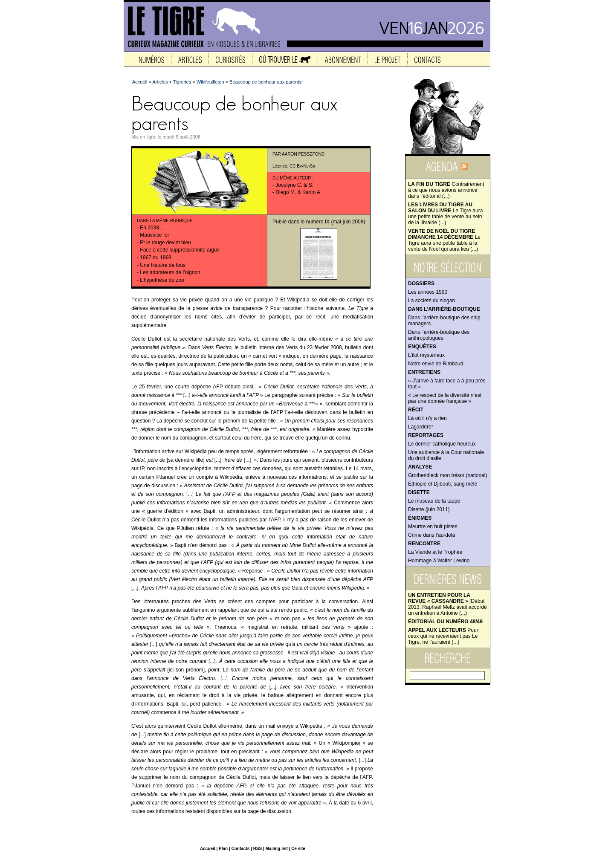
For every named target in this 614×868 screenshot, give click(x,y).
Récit (416, 410)
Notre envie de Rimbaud (436, 364)
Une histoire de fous (163, 265)
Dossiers (421, 284)
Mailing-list (277, 849)
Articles (160, 82)
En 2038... (152, 228)
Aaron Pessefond (303, 154)
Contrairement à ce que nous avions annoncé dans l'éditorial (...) (446, 190)
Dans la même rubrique (165, 221)
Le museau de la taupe (434, 501)
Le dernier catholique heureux (442, 444)
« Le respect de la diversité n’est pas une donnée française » (445, 398)
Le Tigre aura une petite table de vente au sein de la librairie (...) (445, 214)
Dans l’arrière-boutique (444, 309)
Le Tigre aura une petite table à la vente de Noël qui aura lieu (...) (444, 240)
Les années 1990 (428, 292)
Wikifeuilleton (210, 82)
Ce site (298, 849)
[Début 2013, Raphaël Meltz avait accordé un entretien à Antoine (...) (447, 604)
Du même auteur (292, 178)
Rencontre (424, 544)
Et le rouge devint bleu (165, 243)
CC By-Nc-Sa (302, 166)
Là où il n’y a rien (427, 418)
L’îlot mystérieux (426, 355)
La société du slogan (432, 301)
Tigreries (182, 82)
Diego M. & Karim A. (298, 192)
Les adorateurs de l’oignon (170, 272)
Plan (223, 849)
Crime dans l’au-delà (432, 535)
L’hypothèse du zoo (162, 280)
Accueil (140, 82)
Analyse (420, 467)
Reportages (426, 435)
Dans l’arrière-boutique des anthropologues (439, 335)
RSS (258, 849)
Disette (419, 492)
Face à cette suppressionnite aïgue (180, 250)
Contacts (240, 849)
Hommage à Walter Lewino (439, 561)
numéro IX (318, 222)
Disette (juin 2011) (429, 509)
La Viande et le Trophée (435, 552)
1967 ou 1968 (155, 258)
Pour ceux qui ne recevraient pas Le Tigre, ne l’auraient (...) (443, 636)
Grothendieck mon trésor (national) (447, 475)
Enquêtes (422, 347)
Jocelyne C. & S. (294, 185)
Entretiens (424, 372)
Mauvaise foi (154, 235)
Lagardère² (421, 427)
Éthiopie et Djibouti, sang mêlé (443, 484)
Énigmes (420, 518)
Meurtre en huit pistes (433, 527)
